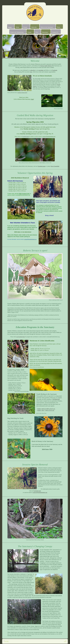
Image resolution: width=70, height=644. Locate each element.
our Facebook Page (21, 337)
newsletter (41, 70)
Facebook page (26, 137)
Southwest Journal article (22, 93)
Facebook (55, 70)
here (31, 72)
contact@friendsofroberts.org (40, 493)
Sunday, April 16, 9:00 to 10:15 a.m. (46, 409)
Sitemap (7, 641)
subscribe (33, 70)
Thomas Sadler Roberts (46, 66)
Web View (65, 642)
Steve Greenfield (55, 166)
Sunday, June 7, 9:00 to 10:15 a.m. (46, 410)
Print (5, 641)
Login (66, 641)
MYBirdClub (56, 399)
